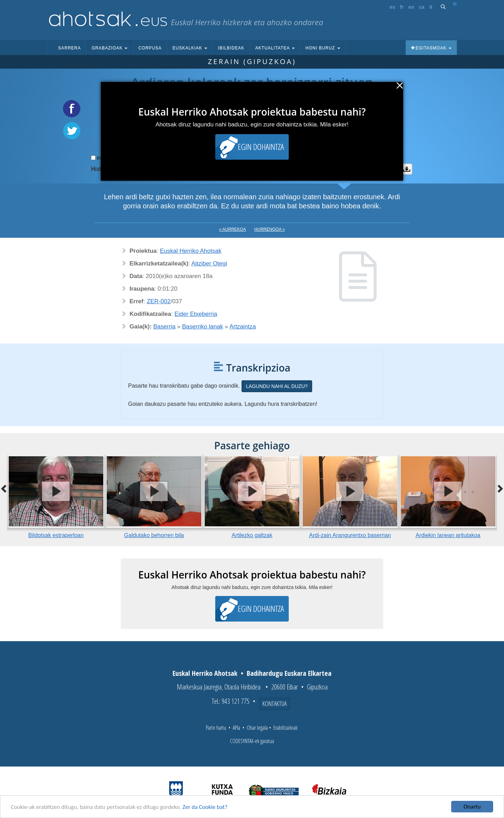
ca (422, 7)
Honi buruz (323, 48)
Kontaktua (275, 703)
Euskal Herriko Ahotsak (191, 251)
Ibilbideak (231, 48)
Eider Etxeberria (196, 314)
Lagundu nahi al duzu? (277, 386)
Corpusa (150, 48)
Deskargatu (407, 169)
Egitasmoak (431, 48)
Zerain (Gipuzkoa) (252, 61)
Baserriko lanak (202, 327)
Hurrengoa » (270, 229)
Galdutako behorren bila (154, 535)
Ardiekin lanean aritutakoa (448, 535)
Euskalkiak (190, 48)
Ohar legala (257, 728)
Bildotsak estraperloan (56, 535)
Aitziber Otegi (209, 264)
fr (402, 7)
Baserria (164, 327)
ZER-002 (159, 301)
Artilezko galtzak (252, 535)
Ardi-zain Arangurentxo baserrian (350, 535)
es (392, 7)
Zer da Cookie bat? (205, 807)
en (411, 7)
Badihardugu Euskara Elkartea (289, 673)
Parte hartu (216, 728)
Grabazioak (110, 48)
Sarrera (69, 48)
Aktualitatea (275, 48)
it (431, 7)
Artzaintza (243, 327)
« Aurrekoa (233, 229)
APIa (236, 728)
